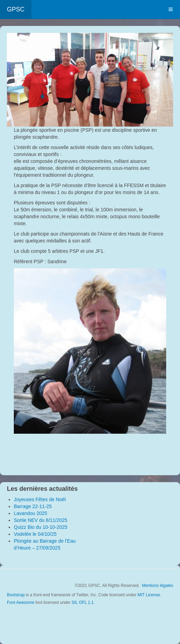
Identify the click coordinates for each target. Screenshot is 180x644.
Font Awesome (21, 602)
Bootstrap (16, 595)
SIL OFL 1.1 (83, 602)
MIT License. (149, 595)
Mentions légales (158, 586)
